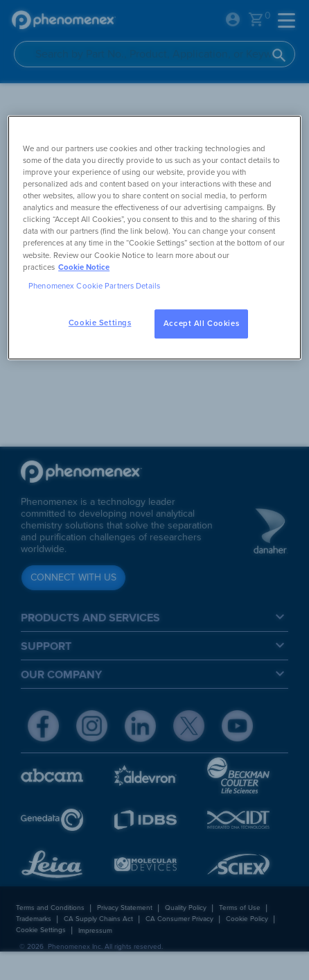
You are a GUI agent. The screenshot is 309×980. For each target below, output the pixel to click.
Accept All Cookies (201, 324)
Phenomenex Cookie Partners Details (94, 286)
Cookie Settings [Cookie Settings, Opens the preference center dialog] (100, 323)
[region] (154, 238)
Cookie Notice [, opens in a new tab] (84, 267)
